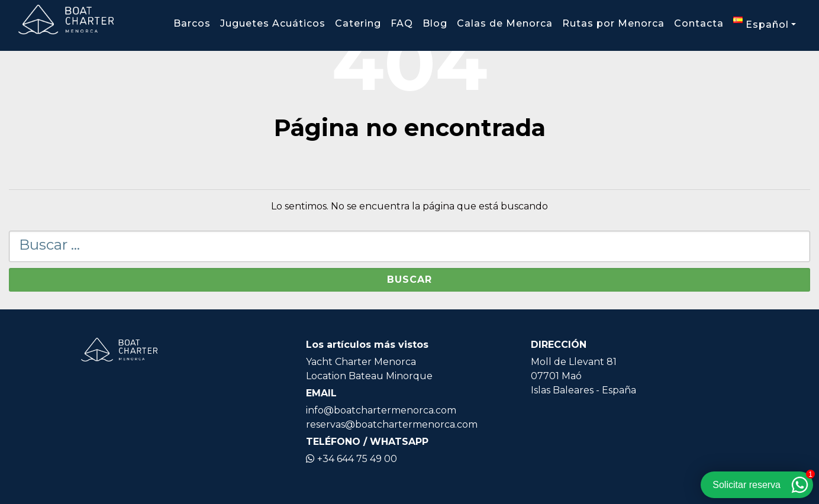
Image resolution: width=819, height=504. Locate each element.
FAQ (402, 23)
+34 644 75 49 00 (352, 459)
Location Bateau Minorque (369, 376)
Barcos (192, 23)
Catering (358, 23)
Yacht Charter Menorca (361, 362)
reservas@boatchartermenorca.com (392, 424)
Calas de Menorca (505, 23)
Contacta (699, 23)
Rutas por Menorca (613, 23)
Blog (435, 23)
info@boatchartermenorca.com (381, 410)
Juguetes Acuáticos (273, 23)
